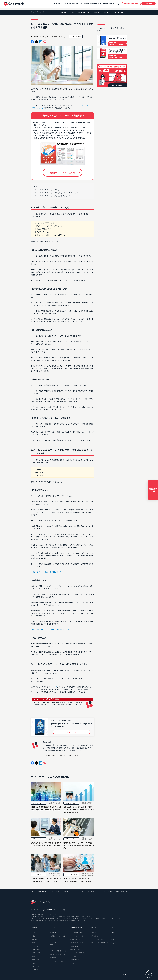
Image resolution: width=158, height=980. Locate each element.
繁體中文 (113, 939)
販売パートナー (75, 939)
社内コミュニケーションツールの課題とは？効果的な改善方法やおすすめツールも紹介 (79, 845)
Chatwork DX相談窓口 (91, 5)
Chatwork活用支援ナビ (58, 951)
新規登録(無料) (153, 490)
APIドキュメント (76, 936)
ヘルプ (53, 948)
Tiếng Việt (113, 943)
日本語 (113, 933)
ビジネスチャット (62, 12)
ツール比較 (35, 970)
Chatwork (13, 5)
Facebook (74, 960)
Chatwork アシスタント (72, 5)
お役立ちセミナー (37, 953)
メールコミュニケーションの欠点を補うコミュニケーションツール (59, 193)
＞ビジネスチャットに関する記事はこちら (46, 572)
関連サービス (35, 960)
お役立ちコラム (38, 12)
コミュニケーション (38, 803)
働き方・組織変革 (121, 12)
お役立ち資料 (35, 946)
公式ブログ (74, 950)
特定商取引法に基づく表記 (59, 954)
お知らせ (54, 933)
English (113, 936)
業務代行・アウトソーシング (80, 12)
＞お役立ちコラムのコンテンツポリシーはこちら (60, 755)
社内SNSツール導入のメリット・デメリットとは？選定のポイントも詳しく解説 (79, 880)
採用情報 (93, 936)
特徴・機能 (35, 939)
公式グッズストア (76, 946)
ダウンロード (35, 963)
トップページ (35, 933)
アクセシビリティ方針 (58, 961)
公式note (74, 956)
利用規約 (54, 958)
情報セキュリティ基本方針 (98, 943)
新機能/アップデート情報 (58, 936)
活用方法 (34, 956)
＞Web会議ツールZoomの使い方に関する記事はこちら (51, 629)
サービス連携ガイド (77, 933)
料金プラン (35, 936)
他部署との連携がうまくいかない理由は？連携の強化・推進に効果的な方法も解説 (46, 808)
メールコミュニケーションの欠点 (47, 190)
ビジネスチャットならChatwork (39, 891)
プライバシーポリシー (97, 939)
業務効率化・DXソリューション (102, 12)
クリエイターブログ (77, 953)
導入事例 (34, 943)
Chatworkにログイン (110, 5)
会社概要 (93, 933)
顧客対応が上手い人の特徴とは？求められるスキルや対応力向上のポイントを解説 (46, 844)
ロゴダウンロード (76, 943)
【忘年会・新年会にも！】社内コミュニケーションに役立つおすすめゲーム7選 (46, 880)
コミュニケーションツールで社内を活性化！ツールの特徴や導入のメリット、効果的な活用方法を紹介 (79, 810)
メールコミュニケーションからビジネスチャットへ (53, 196)
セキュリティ (35, 966)
